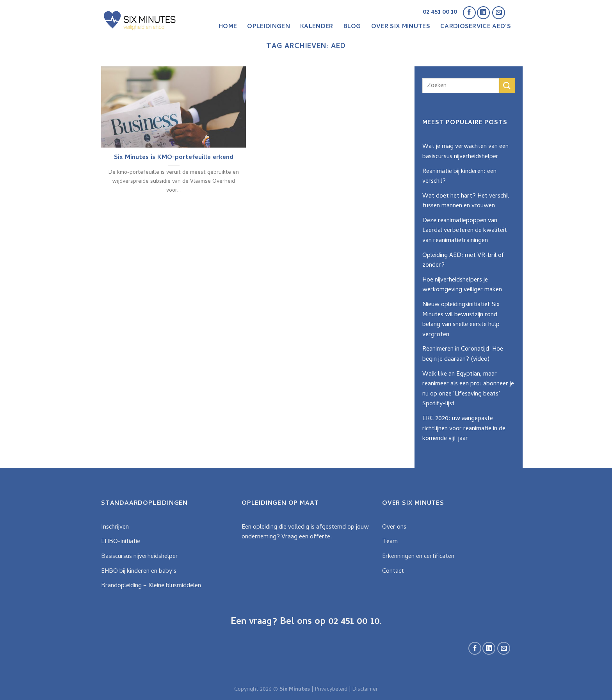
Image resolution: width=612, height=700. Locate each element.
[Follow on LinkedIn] (483, 13)
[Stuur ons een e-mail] (499, 13)
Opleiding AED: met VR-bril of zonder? (463, 261)
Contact (393, 572)
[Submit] (507, 86)
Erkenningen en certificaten (418, 557)
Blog (352, 27)
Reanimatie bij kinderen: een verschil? (459, 177)
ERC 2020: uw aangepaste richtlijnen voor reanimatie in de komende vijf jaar (464, 429)
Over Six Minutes (401, 27)
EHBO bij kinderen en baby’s (139, 572)
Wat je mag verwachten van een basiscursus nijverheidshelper (465, 152)
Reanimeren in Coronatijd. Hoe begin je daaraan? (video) (463, 354)
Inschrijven (115, 527)
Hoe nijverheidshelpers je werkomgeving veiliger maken (462, 285)
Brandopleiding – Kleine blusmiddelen (151, 586)
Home (228, 27)
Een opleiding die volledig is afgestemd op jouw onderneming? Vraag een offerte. (305, 533)
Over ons (394, 527)
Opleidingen (269, 27)
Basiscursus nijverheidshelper (140, 557)
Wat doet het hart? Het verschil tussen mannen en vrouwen (466, 201)
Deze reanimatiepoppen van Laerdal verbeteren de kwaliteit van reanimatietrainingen (465, 231)
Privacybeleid (331, 690)
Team (390, 542)
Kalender (317, 27)
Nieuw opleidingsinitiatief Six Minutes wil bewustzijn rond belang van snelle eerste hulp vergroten (461, 320)
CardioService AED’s (476, 27)
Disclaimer (365, 690)
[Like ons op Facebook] (469, 13)
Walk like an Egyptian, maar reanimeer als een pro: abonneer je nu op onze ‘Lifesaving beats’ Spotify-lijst (468, 389)
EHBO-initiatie (121, 542)
